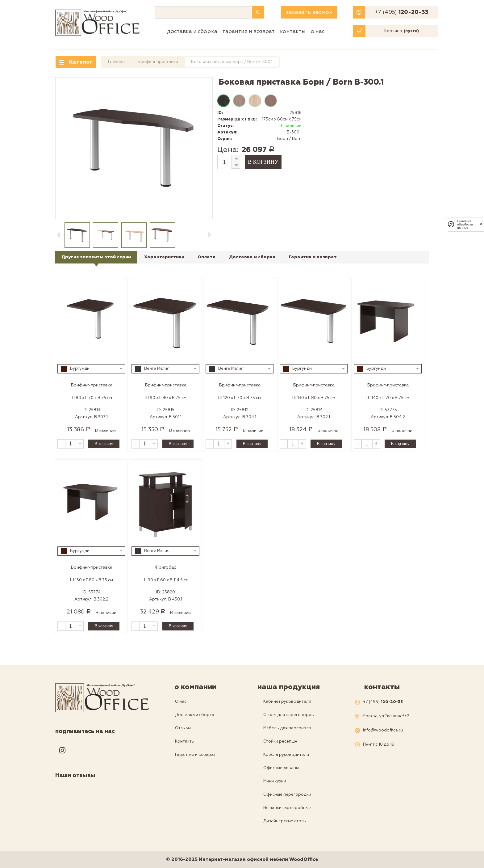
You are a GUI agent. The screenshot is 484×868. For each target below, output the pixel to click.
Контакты (293, 31)
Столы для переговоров (289, 715)
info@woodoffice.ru (383, 730)
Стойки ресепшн (280, 741)
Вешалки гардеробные (287, 808)
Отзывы (183, 728)
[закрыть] (481, 224)
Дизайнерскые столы (285, 821)
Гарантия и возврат (249, 31)
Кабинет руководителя (287, 702)
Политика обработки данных (465, 224)
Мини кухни (275, 781)
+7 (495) (402, 12)
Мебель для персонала (287, 728)
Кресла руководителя (286, 755)
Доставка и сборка (192, 31)
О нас (318, 31)
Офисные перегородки (287, 794)
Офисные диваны (281, 768)
